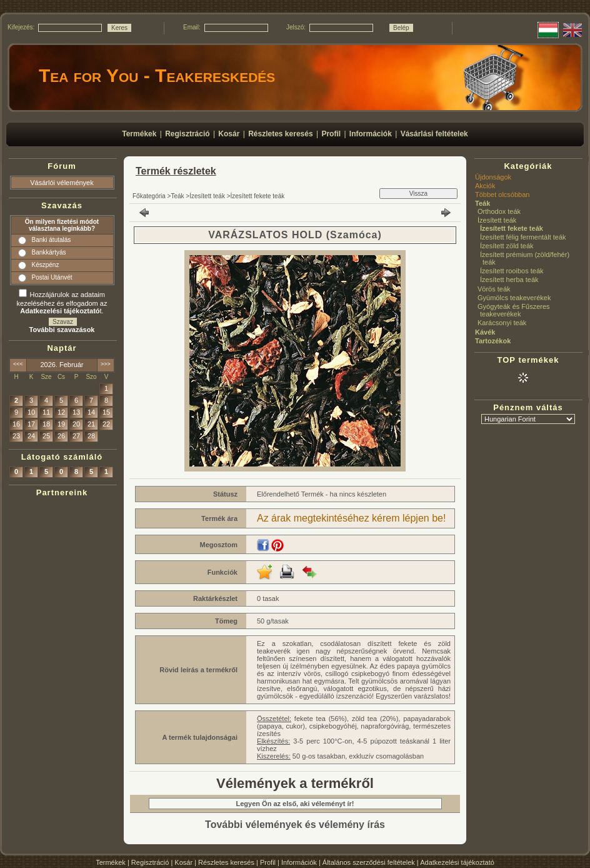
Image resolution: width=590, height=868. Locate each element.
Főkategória (149, 196)
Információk (299, 862)
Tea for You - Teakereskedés (157, 75)
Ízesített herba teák (509, 280)
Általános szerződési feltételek (369, 862)
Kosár (183, 862)
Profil (268, 862)
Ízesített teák (207, 196)
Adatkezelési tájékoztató (457, 862)
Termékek (111, 862)
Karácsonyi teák (502, 323)
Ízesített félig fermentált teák (523, 237)
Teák (177, 196)
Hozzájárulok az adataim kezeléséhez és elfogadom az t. (62, 303)
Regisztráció (150, 862)
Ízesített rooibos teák (512, 271)
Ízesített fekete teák (258, 196)
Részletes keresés (226, 862)
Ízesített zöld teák (507, 246)
